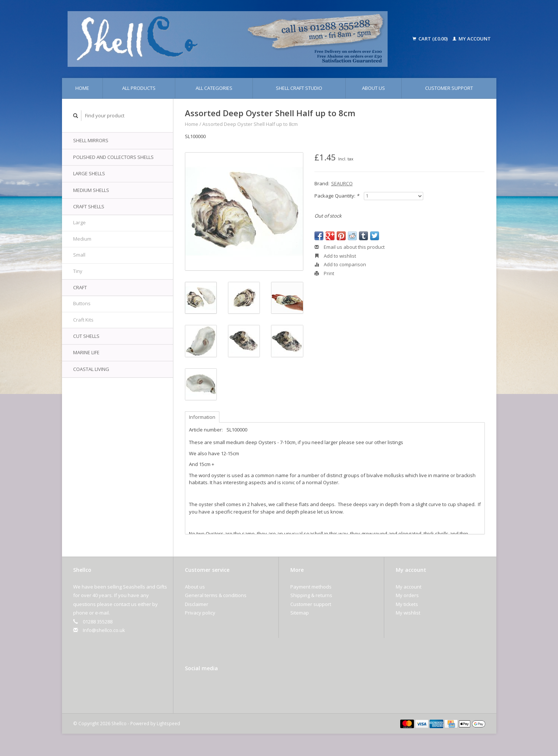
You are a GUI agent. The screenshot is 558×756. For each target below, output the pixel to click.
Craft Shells (89, 206)
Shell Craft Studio (299, 88)
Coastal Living (91, 369)
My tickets (407, 604)
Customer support (449, 88)
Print (324, 273)
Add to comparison (340, 264)
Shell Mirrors (91, 140)
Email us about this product (350, 247)
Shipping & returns (311, 595)
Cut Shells (86, 336)
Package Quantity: (337, 196)
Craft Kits (83, 320)
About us (373, 88)
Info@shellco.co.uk (104, 630)
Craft (80, 287)
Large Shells (89, 173)
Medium (82, 239)
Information (202, 417)
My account (472, 39)
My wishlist (408, 613)
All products (139, 88)
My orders (407, 595)
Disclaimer (197, 604)
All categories (214, 88)
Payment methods (311, 587)
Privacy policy (200, 613)
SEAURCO (342, 183)
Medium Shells (91, 190)
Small (79, 255)
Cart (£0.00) (431, 39)
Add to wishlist (335, 256)
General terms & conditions (216, 595)
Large (79, 222)
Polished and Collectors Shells (113, 157)
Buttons (82, 303)
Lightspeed (168, 723)
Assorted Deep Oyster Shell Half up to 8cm (250, 124)
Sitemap (300, 613)
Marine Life (86, 352)
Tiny (78, 271)
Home (82, 88)
